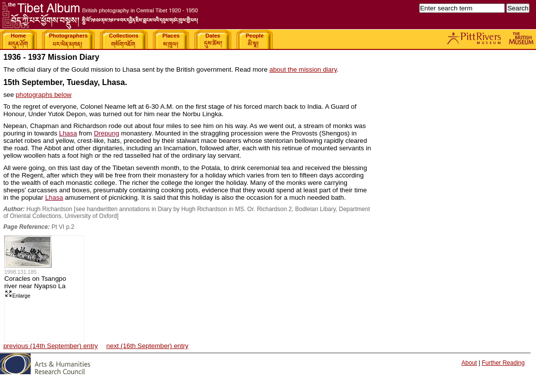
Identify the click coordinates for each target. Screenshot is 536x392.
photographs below (44, 95)
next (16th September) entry (147, 346)
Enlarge (18, 296)
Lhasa (68, 133)
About (469, 363)
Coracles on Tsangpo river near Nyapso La (35, 282)
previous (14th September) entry (51, 346)
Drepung (107, 133)
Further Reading (503, 363)
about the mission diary (303, 69)
